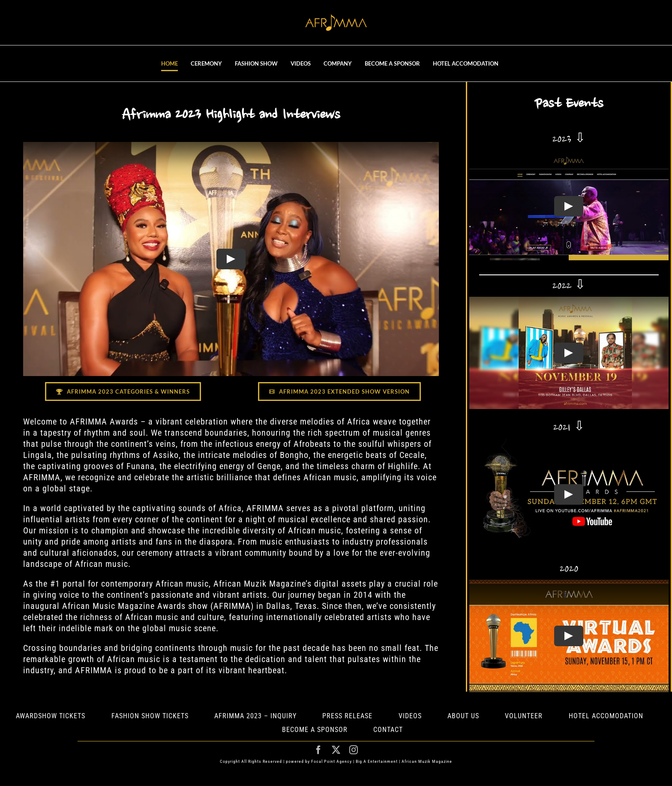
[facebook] (319, 750)
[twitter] (336, 750)
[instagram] (354, 750)
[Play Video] (231, 259)
